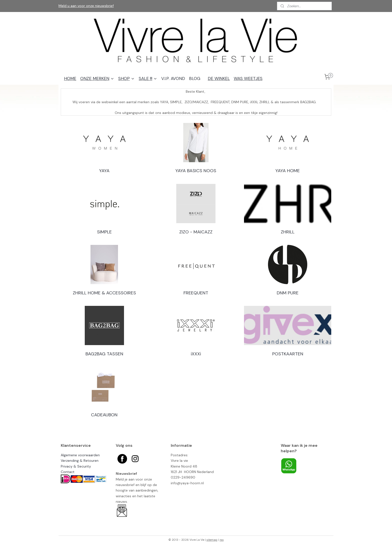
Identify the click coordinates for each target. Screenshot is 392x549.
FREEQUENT (196, 293)
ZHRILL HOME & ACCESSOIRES (104, 293)
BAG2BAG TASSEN (104, 354)
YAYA (104, 171)
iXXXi (196, 354)
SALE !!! (148, 78)
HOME (70, 78)
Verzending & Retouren (80, 461)
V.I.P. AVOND (173, 78)
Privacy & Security (76, 466)
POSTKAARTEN (288, 354)
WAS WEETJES (248, 78)
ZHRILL (288, 232)
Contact (68, 472)
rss (222, 540)
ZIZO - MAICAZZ (196, 232)
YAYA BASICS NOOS (196, 171)
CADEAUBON (104, 415)
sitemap (212, 540)
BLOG (195, 78)
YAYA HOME (288, 171)
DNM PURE (288, 293)
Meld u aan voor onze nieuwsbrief (86, 6)
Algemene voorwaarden (80, 455)
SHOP (126, 78)
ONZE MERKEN (97, 78)
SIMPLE (104, 232)
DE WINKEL (219, 78)
